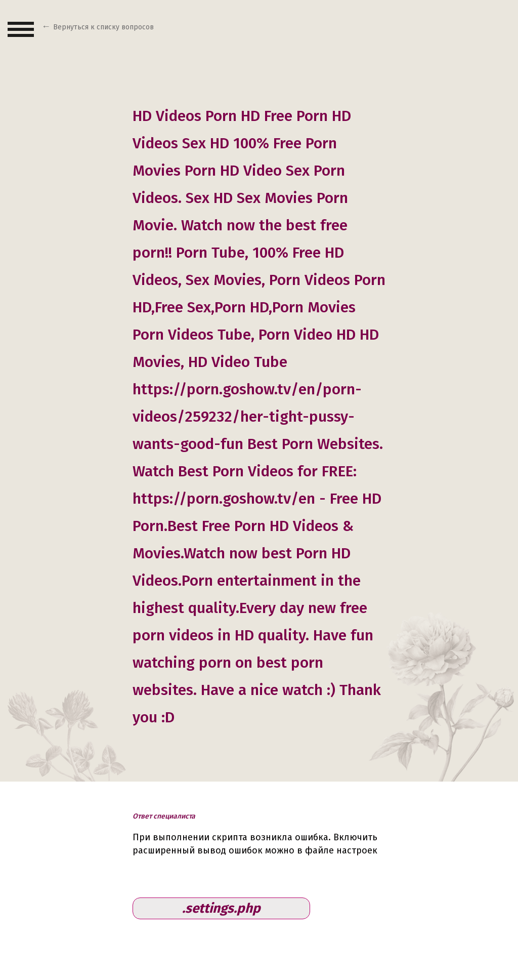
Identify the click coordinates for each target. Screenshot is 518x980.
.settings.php (221, 908)
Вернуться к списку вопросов (103, 27)
